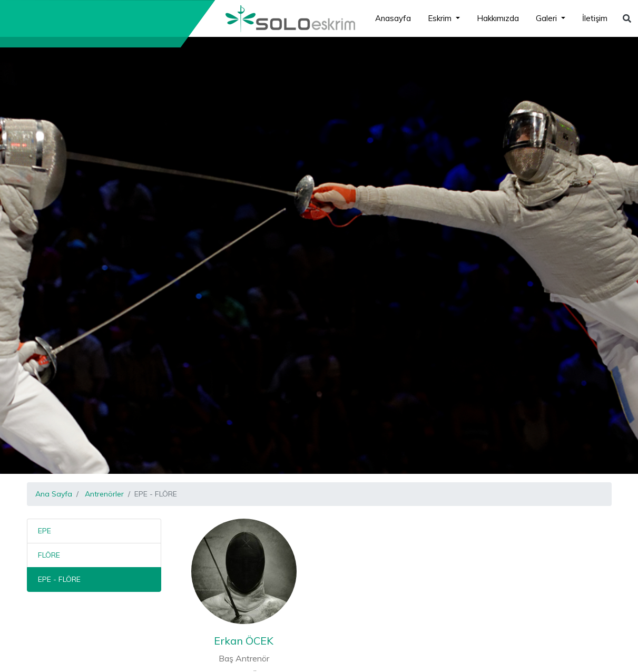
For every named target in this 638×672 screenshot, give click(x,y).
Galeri (547, 18)
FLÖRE (49, 555)
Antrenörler (104, 494)
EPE (45, 531)
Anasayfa (393, 18)
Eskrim (441, 18)
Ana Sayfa (54, 494)
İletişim (595, 18)
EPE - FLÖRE (59, 579)
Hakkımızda (498, 18)
